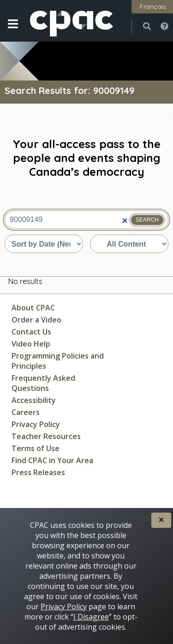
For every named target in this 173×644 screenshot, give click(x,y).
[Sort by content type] (129, 244)
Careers (26, 412)
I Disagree (91, 617)
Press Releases (38, 472)
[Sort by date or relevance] (44, 244)
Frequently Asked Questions (43, 383)
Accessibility (34, 400)
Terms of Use (36, 448)
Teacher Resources (46, 436)
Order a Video (36, 320)
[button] (13, 31)
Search (147, 220)
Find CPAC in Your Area (52, 460)
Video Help (31, 344)
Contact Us (31, 332)
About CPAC (33, 308)
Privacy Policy (36, 424)
